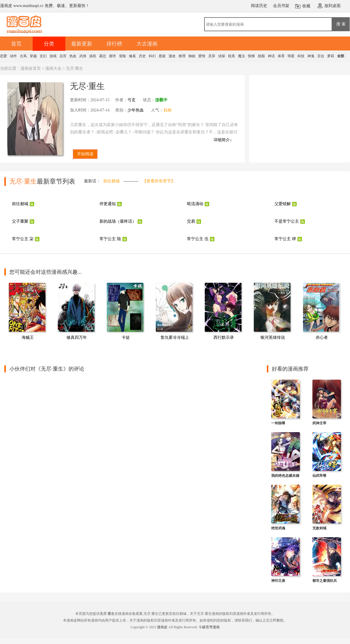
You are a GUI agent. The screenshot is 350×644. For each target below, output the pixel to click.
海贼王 (28, 337)
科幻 (152, 56)
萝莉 (331, 56)
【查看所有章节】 (159, 181)
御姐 (192, 56)
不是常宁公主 (287, 221)
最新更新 (82, 44)
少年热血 (136, 110)
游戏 (53, 56)
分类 (49, 44)
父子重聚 (20, 221)
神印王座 (278, 581)
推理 (182, 56)
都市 (113, 56)
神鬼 (311, 56)
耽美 (232, 56)
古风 (23, 56)
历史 (142, 56)
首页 (16, 44)
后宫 (63, 56)
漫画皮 (162, 627)
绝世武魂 (278, 528)
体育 (281, 56)
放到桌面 (332, 6)
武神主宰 (319, 423)
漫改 (172, 56)
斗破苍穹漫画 (209, 627)
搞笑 (93, 56)
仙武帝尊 (319, 476)
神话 (271, 56)
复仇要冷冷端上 (175, 337)
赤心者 (322, 337)
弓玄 (132, 100)
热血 (73, 56)
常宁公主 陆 (110, 239)
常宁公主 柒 (23, 239)
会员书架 (281, 6)
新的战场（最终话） (118, 221)
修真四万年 (77, 337)
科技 (301, 56)
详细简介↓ (223, 140)
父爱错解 (283, 204)
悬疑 (162, 56)
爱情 (202, 56)
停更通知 (108, 204)
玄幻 (43, 56)
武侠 (83, 56)
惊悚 (251, 56)
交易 (191, 221)
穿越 (33, 56)
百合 (321, 56)
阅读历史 (259, 6)
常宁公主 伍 (198, 239)
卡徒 (126, 337)
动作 (13, 56)
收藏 (306, 6)
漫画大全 (53, 68)
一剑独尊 (278, 423)
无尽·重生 (107, 614)
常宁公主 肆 (285, 239)
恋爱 (3, 56)
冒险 (123, 56)
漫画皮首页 (31, 68)
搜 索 (341, 24)
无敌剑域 (319, 528)
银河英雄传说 (273, 337)
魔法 (242, 56)
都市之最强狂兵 (325, 581)
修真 (132, 56)
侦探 (222, 56)
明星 (291, 56)
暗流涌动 (195, 204)
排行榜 (114, 44)
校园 (261, 56)
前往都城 (111, 181)
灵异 (212, 56)
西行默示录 (224, 337)
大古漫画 (147, 44)
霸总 (103, 56)
